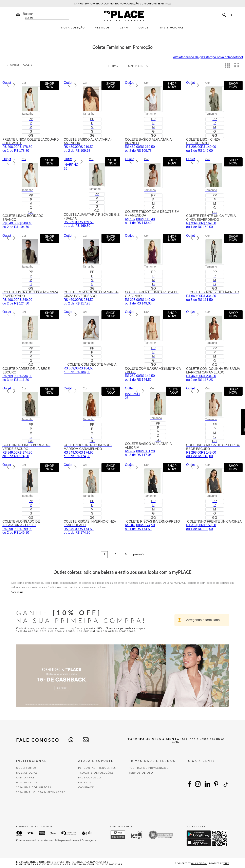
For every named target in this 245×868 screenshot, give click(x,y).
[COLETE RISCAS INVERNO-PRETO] (153, 499)
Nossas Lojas (27, 773)
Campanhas (25, 778)
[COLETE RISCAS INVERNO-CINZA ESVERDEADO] (92, 499)
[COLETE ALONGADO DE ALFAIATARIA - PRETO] (31, 499)
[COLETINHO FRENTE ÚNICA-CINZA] (214, 499)
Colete (28, 65)
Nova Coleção (73, 28)
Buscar (28, 14)
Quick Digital (199, 863)
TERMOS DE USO (141, 773)
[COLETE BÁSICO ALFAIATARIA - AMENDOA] (92, 117)
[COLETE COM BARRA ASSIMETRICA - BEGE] (153, 346)
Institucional (172, 28)
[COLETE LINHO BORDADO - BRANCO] (31, 193)
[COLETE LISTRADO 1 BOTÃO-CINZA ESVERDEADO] (31, 270)
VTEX (226, 863)
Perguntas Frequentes (97, 768)
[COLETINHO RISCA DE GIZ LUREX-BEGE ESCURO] (214, 422)
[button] (8, 81)
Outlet (144, 28)
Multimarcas (27, 782)
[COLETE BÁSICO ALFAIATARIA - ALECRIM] (153, 422)
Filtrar (113, 66)
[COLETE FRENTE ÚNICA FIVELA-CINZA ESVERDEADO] (214, 193)
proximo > (139, 554)
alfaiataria (180, 57)
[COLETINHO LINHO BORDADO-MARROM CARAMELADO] (92, 422)
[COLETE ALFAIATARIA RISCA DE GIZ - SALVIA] (92, 193)
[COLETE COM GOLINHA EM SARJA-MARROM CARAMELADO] (214, 346)
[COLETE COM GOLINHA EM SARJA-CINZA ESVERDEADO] (92, 270)
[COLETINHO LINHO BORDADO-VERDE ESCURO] (31, 422)
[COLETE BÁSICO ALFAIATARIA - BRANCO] (153, 117)
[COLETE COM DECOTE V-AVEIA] (92, 346)
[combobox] (46, 16)
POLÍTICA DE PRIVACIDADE (148, 768)
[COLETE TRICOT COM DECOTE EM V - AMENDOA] (153, 193)
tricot (239, 57)
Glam (124, 28)
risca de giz (195, 57)
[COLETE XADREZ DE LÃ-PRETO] (214, 270)
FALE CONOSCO (90, 778)
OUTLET (15, 65)
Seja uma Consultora (34, 787)
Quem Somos (26, 768)
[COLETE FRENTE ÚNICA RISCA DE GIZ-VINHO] (153, 270)
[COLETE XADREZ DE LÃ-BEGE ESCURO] (31, 346)
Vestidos (102, 28)
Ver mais (17, 592)
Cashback (86, 787)
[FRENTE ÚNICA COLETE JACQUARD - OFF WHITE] (31, 117)
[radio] (227, 66)
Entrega (85, 782)
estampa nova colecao (220, 57)
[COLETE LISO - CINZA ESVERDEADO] (214, 117)
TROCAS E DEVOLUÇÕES (96, 773)
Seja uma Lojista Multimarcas (41, 792)
